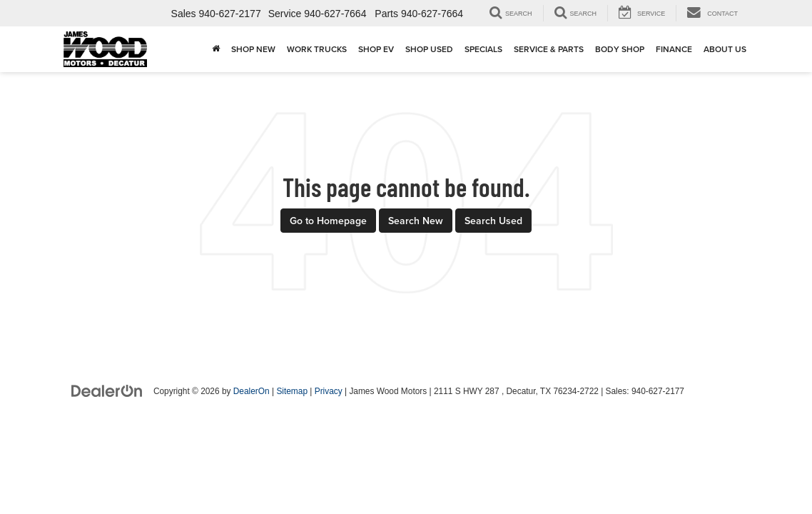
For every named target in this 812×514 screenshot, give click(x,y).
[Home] (216, 49)
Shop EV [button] (376, 49)
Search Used (493, 221)
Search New (416, 221)
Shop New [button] (253, 49)
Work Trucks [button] (317, 49)
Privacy (329, 391)
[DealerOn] (107, 390)
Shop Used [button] (429, 49)
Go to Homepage (328, 221)
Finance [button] (674, 49)
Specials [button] (483, 49)
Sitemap (292, 391)
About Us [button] (725, 49)
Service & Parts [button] (549, 49)
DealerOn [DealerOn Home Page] (252, 391)
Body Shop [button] (620, 49)
